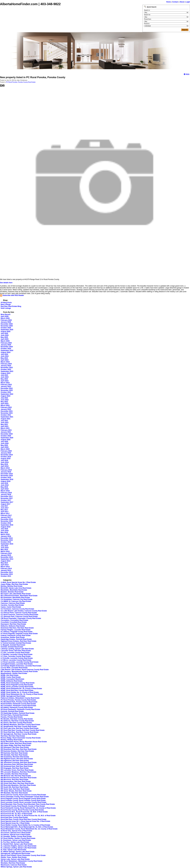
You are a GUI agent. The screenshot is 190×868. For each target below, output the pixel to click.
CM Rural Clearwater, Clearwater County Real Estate (21, 618)
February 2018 (6, 493)
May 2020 (4, 445)
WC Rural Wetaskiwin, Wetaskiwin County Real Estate (22, 861)
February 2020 (6, 451)
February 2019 (6, 470)
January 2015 (6, 555)
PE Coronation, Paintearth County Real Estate (18, 706)
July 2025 (4, 333)
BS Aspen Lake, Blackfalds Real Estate (16, 594)
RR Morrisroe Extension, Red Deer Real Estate (19, 778)
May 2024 (4, 358)
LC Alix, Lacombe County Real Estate (15, 653)
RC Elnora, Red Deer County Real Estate (16, 723)
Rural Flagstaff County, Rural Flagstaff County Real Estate (23, 799)
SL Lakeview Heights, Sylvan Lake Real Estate (19, 846)
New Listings (6, 304)
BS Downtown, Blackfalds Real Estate (15, 598)
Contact (175, 2)
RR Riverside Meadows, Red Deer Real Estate (18, 785)
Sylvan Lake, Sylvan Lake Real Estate (15, 859)
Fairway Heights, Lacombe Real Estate (16, 630)
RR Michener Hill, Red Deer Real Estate (16, 776)
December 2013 (7, 572)
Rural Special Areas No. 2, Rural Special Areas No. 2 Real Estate (25, 821)
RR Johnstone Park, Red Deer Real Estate (17, 764)
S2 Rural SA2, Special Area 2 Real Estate (16, 831)
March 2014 (5, 567)
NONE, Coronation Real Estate (12, 679)
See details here (6, 283)
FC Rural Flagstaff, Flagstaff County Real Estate (19, 634)
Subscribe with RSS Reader (12, 295)
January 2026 (6, 322)
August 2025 (5, 332)
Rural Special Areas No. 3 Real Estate (15, 823)
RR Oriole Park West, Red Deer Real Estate (17, 783)
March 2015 (5, 551)
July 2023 (4, 375)
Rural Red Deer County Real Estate (14, 817)
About (182, 2)
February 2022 (6, 407)
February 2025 (6, 343)
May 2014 (4, 563)
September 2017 (7, 502)
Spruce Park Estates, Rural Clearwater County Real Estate (23, 855)
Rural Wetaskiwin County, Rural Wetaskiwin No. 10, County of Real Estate (29, 829)
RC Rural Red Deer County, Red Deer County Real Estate (23, 730)
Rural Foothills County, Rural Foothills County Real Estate (23, 800)
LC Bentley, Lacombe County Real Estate (17, 654)
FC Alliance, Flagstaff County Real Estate (17, 632)
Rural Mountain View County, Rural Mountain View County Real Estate (28, 804)
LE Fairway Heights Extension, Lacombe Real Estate (21, 666)
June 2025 (5, 335)
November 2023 (7, 368)
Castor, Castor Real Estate (11, 607)
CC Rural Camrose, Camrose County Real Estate (19, 615)
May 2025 (4, 337)
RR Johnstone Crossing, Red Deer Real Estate (19, 762)
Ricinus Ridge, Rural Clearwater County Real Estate (21, 738)
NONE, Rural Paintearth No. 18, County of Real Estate (21, 689)
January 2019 (6, 472)
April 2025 (5, 339)
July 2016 (4, 529)
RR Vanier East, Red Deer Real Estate (15, 789)
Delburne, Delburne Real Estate (13, 626)
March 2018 (5, 491)
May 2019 (4, 464)
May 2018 (4, 487)
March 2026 (5, 318)
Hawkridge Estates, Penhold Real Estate (16, 639)
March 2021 (5, 428)
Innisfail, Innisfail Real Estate (12, 647)
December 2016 (7, 519)
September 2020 (7, 438)
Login (188, 2)
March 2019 (5, 468)
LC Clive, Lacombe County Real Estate (16, 656)
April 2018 (5, 489)
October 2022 (6, 392)
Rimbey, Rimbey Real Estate (12, 740)
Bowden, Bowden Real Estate (12, 592)
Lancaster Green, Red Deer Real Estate (16, 651)
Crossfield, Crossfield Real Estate (14, 622)
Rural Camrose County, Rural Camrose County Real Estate (23, 795)
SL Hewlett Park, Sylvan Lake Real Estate (17, 844)
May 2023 (4, 379)
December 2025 (7, 324)
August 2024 (5, 352)
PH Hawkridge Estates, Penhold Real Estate (18, 713)
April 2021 (5, 426)
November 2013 (7, 574)
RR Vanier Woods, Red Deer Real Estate (16, 791)
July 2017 (4, 506)
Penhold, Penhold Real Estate (12, 711)
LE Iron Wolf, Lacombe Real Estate (14, 668)
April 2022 (5, 404)
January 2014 (6, 570)
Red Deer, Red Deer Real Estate (13, 736)
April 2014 (5, 565)
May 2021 (4, 424)
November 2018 (7, 476)
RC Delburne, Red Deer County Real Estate (17, 721)
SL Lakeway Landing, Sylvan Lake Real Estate (19, 848)
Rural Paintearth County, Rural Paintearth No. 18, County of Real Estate (28, 808)
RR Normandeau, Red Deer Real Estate (16, 781)
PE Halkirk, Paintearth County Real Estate (17, 708)
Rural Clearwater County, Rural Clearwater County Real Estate (25, 797)
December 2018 (7, 474)
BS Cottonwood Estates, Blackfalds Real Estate (19, 596)
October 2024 (6, 349)
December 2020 (7, 434)
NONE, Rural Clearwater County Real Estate (18, 683)
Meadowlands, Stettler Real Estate (14, 673)
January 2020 (6, 453)
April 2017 (5, 512)
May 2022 (4, 402)
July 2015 (4, 546)
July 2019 (4, 460)
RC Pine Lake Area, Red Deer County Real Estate (20, 728)
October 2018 (6, 478)
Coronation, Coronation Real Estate (14, 620)
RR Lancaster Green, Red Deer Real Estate (17, 770)
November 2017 (7, 498)
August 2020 (5, 440)
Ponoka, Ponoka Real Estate (12, 717)
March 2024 (5, 362)
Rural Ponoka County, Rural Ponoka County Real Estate (22, 810)
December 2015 (7, 538)
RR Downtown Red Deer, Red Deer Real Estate (19, 749)
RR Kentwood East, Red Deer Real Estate (17, 766)
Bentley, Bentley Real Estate (12, 586)
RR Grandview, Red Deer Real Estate (15, 757)
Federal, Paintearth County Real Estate (16, 635)
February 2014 (6, 569)
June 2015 (5, 548)
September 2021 (7, 417)
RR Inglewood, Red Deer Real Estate (15, 761)
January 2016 (6, 536)
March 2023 (5, 383)
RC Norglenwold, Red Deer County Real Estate (19, 726)
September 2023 (7, 371)
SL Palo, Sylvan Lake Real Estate (13, 850)
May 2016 (4, 533)
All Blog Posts (6, 303)
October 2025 (6, 328)
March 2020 (5, 449)
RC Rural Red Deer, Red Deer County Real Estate (20, 732)
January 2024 (6, 366)
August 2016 (5, 527)
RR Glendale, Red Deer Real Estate (14, 755)
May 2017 (4, 510)
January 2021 (6, 432)
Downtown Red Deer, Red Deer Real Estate (17, 628)
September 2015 (7, 544)
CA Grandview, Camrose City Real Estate (16, 599)
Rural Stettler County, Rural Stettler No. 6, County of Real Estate (25, 825)
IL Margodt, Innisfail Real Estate (13, 645)
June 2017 (5, 508)
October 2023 (6, 369)
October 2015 (6, 542)
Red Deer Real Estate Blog (11, 306)
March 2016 (5, 534)
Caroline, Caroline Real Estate (12, 605)
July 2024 (4, 354)
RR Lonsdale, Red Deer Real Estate (14, 774)
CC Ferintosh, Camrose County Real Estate (17, 609)
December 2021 (7, 411)
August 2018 (5, 481)
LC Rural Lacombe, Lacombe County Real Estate (20, 662)
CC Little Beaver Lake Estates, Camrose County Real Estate (24, 611)
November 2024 (7, 347)
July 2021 (4, 421)
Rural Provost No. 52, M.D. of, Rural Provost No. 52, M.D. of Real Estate (28, 816)
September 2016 (7, 525)
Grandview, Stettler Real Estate (13, 637)
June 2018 (5, 485)
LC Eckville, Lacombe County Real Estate (17, 658)
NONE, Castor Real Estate (11, 677)
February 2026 (6, 320)
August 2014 (5, 561)
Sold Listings (6, 308)
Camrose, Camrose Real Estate (13, 603)
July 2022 (4, 398)
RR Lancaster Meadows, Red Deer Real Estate (18, 772)
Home (168, 2)
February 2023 (6, 385)
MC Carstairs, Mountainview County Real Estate (19, 671)
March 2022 (5, 405)
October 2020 (6, 436)
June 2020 (5, 443)
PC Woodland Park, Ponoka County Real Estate (19, 702)
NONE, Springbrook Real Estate (13, 696)
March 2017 (5, 514)
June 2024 (5, 356)
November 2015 (7, 540)
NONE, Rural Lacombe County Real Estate (17, 687)
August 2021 (5, 419)
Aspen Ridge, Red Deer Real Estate (14, 584)
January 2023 (6, 387)
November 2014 (7, 557)
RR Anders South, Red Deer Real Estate (16, 744)
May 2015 (4, 550)
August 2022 (5, 396)
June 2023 (5, 377)
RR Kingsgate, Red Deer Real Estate (15, 768)
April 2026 (5, 316)
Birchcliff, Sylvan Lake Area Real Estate (16, 588)
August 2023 (5, 373)
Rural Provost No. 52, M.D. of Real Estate (16, 814)
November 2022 (7, 390)
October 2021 (6, 415)
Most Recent (5, 314)
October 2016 (6, 523)
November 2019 (7, 455)
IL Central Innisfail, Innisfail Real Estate (16, 643)
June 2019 (5, 462)
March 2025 (5, 341)
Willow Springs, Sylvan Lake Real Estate (16, 867)
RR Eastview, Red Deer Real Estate (14, 753)
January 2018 (6, 495)
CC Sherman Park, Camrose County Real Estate (19, 616)
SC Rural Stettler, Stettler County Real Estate (18, 838)
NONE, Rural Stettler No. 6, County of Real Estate (20, 692)
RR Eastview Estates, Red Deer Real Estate (17, 751)
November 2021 (7, 413)
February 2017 (6, 515)
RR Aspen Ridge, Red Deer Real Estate (16, 745)
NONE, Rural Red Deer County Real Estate (17, 690)
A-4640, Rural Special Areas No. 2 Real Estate (18, 582)
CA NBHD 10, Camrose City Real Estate (16, 601)
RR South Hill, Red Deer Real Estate (15, 787)
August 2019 (5, 459)
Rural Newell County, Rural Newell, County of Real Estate (23, 806)
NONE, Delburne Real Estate (12, 681)
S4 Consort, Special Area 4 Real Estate (16, 833)
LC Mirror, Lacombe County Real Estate (16, 660)
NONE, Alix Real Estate (10, 675)
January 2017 (6, 517)
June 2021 (5, 423)
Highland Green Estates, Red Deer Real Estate (19, 641)
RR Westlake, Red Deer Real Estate (14, 793)
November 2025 (7, 326)
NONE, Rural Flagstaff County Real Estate (17, 685)
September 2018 (7, 479)
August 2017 (5, 504)
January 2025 (6, 345)
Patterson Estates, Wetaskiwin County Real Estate (20, 698)
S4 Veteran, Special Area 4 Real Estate (15, 835)
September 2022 (7, 394)
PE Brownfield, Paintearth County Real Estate (18, 704)
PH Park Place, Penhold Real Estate (14, 715)
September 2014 (7, 559)
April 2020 (5, 447)
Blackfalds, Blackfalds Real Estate (14, 590)
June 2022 (5, 400)
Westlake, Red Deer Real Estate (13, 863)
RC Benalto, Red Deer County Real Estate (17, 719)
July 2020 (4, 442)
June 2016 (5, 531)
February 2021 (6, 430)
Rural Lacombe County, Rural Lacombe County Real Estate (24, 802)
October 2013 (6, 576)
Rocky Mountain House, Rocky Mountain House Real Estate (24, 742)
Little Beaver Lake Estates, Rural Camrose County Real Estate (25, 670)
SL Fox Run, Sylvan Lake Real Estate (15, 842)
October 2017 (6, 500)
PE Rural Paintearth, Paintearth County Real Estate (20, 709)
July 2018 (4, 483)
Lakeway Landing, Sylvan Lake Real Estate (17, 649)
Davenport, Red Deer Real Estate (13, 624)
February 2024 (6, 364)
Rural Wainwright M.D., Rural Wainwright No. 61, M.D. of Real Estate (27, 827)
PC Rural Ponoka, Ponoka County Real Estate (21, 82)
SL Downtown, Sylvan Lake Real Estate (16, 840)
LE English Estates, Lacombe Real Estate (17, 664)
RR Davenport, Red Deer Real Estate (15, 747)
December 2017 (7, 497)
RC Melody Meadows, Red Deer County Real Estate (20, 725)
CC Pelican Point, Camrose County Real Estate (19, 613)
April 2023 (5, 381)
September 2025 (7, 330)
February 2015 (6, 553)
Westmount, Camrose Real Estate (14, 865)
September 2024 (7, 351)
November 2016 (7, 521)
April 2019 (5, 466)
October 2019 (6, 457)
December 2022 (7, 388)
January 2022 (6, 409)
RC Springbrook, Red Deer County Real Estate (19, 734)
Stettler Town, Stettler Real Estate (14, 857)
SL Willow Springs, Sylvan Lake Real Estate (18, 852)
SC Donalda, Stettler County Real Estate (16, 836)
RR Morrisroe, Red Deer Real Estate (14, 780)
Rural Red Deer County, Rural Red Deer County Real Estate (24, 819)
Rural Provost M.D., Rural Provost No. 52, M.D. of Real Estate (24, 812)
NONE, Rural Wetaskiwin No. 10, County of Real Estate (22, 694)
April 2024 (5, 360)
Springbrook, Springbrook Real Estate (15, 854)
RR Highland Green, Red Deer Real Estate (17, 759)
